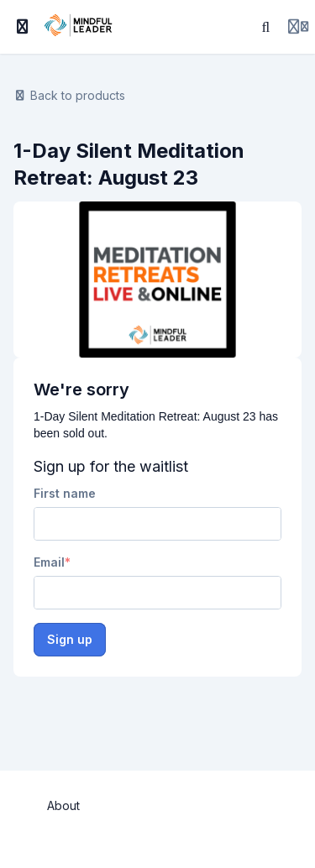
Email (49, 562)
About (63, 805)
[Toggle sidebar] (23, 27)
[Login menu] (298, 27)
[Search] (266, 27)
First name (65, 493)
